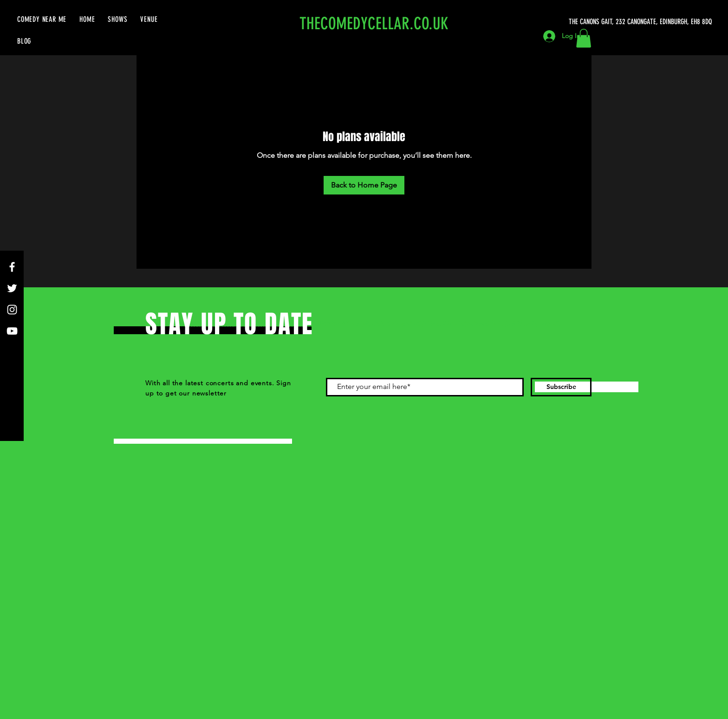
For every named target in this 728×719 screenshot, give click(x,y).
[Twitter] (12, 288)
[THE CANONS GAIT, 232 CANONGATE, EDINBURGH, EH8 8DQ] (642, 22)
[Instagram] (12, 310)
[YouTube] (12, 331)
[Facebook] (12, 267)
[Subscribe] (561, 387)
